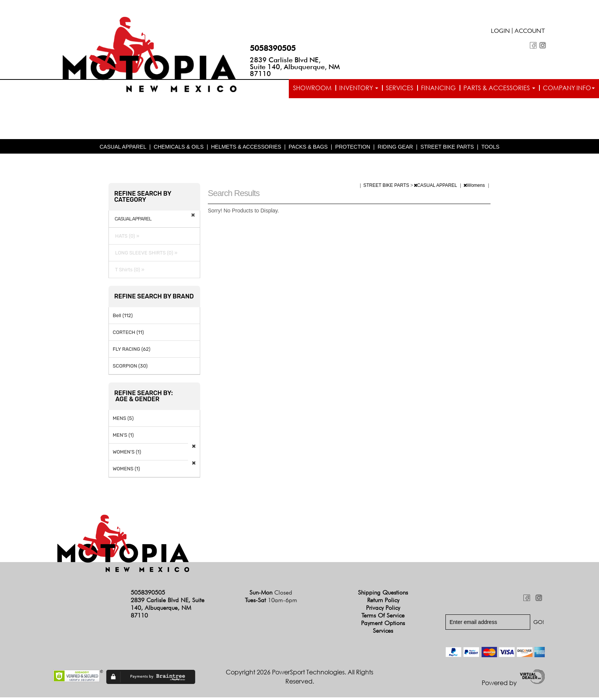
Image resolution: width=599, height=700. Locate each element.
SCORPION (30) (130, 368)
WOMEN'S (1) (127, 454)
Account (530, 32)
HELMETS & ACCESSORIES (246, 149)
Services (400, 88)
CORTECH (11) (128, 335)
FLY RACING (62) (132, 351)
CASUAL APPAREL (123, 149)
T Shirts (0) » (129, 272)
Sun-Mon (271, 595)
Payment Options (383, 625)
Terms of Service (383, 618)
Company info (569, 88)
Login (500, 32)
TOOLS (490, 149)
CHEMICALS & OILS (179, 149)
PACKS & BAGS (308, 149)
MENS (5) (123, 420)
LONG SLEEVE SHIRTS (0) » (145, 255)
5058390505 (273, 48)
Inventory (359, 88)
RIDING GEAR (396, 149)
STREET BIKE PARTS (447, 149)
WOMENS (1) (126, 471)
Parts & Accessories (499, 88)
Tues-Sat (271, 602)
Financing (438, 88)
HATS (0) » (126, 238)
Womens (475, 188)
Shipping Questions (383, 595)
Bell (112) (123, 318)
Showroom (312, 88)
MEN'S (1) (123, 437)
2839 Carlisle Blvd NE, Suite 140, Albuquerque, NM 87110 (295, 67)
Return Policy (383, 602)
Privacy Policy (383, 610)
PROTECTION (353, 149)
